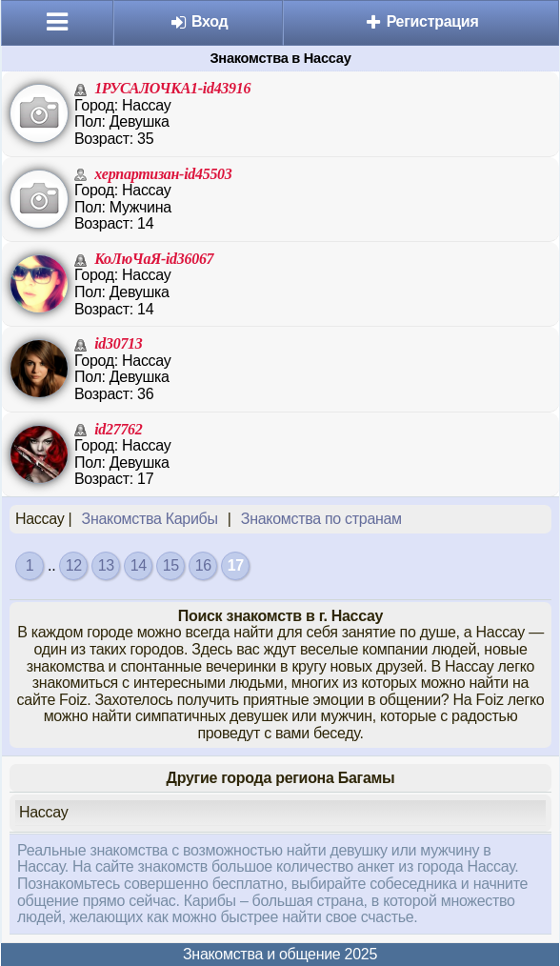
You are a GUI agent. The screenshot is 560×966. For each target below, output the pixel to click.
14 (139, 565)
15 (171, 565)
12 (74, 565)
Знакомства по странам (321, 519)
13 (106, 565)
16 (203, 565)
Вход (199, 21)
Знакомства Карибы (150, 519)
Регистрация (421, 21)
